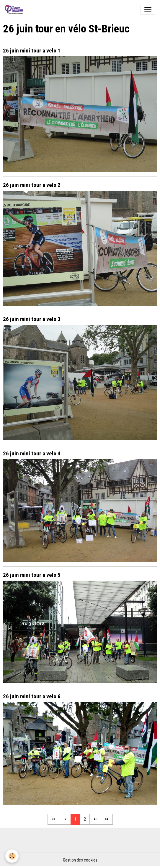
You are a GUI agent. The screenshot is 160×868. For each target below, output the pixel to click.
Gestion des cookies (80, 860)
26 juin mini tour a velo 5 (32, 575)
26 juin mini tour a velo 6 (32, 696)
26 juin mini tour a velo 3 (32, 319)
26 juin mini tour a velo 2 (32, 185)
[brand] (15, 10)
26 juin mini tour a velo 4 (32, 453)
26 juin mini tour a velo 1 (32, 51)
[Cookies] (12, 856)
